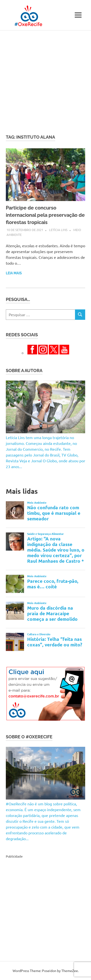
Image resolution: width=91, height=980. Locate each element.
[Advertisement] (45, 78)
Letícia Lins (58, 230)
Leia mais (14, 273)
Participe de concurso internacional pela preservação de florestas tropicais (45, 215)
